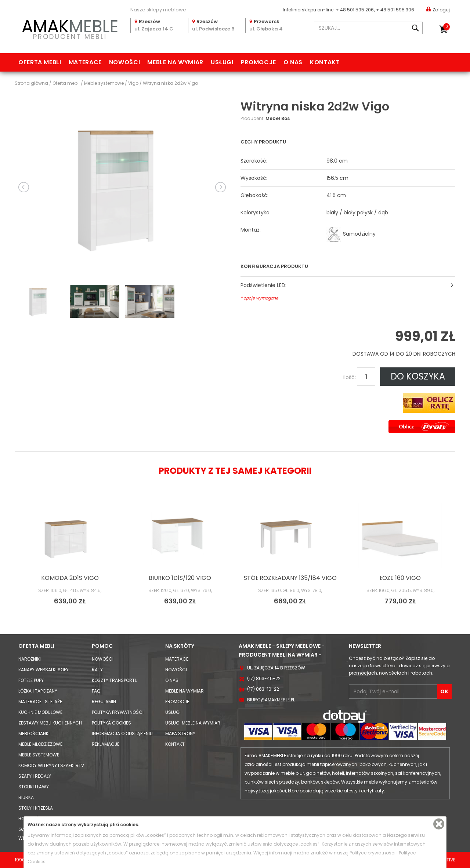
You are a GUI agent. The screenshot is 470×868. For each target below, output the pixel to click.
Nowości (124, 62)
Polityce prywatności (373, 853)
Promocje (258, 62)
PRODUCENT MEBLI (70, 28)
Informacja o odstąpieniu (122, 733)
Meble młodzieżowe (40, 744)
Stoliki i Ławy (34, 787)
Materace (85, 62)
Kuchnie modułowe (40, 712)
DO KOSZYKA (418, 376)
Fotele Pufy (31, 680)
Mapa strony (180, 733)
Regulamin (104, 702)
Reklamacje (106, 744)
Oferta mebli (40, 62)
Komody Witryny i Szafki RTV (51, 765)
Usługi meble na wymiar (193, 723)
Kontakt (325, 62)
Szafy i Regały (35, 776)
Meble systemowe (39, 755)
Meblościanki (34, 733)
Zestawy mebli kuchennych (50, 723)
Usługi (222, 62)
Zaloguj (438, 9)
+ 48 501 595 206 (355, 10)
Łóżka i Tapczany (38, 691)
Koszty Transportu (115, 680)
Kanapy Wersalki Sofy (44, 670)
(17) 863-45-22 (264, 678)
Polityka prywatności (118, 712)
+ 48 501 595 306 (395, 10)
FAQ (96, 691)
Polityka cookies (111, 723)
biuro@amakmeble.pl (271, 700)
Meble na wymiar (175, 62)
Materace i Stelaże (40, 702)
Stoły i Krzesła (36, 808)
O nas (293, 62)
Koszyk (446, 27)
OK (444, 691)
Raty (97, 670)
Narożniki (30, 659)
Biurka (26, 797)
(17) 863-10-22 (263, 689)
